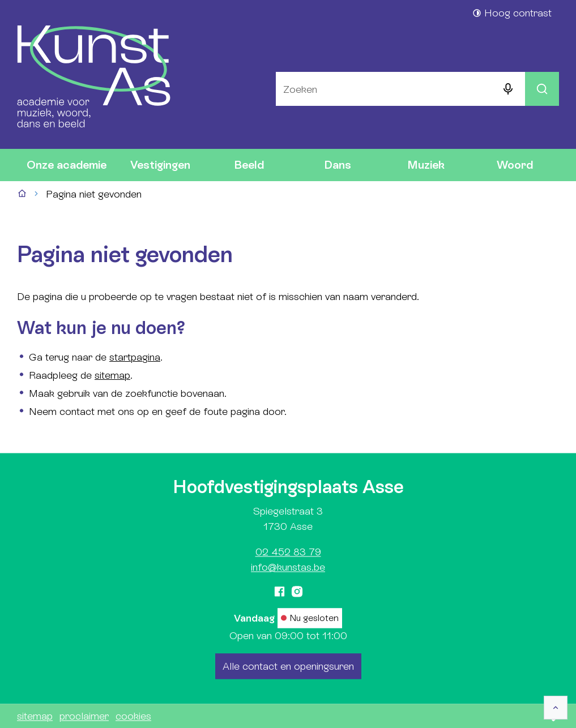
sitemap (112, 375)
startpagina (135, 357)
